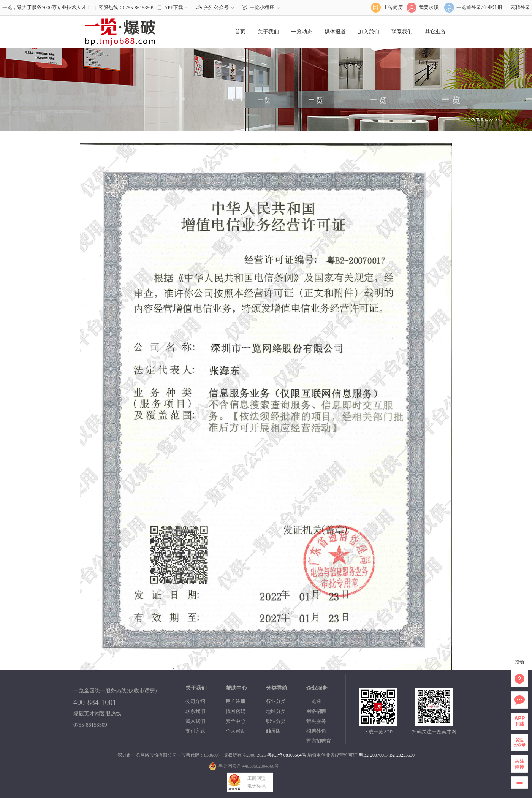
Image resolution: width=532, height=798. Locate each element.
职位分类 (276, 721)
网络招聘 (316, 711)
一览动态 (302, 32)
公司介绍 (195, 701)
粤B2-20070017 (374, 755)
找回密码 (236, 711)
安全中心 (236, 721)
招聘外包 (316, 731)
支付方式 (195, 731)
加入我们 (369, 32)
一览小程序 (262, 7)
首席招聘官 (319, 741)
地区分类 (276, 711)
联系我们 (402, 32)
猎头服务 (316, 721)
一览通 (314, 701)
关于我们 (268, 32)
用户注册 (236, 701)
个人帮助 (236, 731)
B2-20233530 (402, 755)
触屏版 (273, 731)
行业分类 (276, 701)
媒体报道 (335, 32)
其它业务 (435, 32)
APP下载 (174, 7)
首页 (240, 32)
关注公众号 (217, 7)
